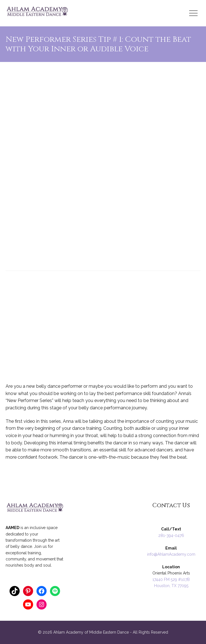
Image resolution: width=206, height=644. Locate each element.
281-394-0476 (171, 535)
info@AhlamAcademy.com (171, 554)
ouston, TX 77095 (173, 586)
